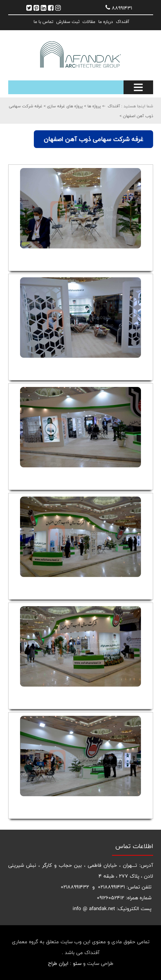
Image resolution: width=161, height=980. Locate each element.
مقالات (89, 22)
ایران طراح (58, 963)
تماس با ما (43, 22)
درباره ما (106, 22)
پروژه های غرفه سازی (64, 106)
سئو (77, 963)
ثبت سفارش (68, 22)
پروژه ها (93, 106)
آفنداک (123, 22)
